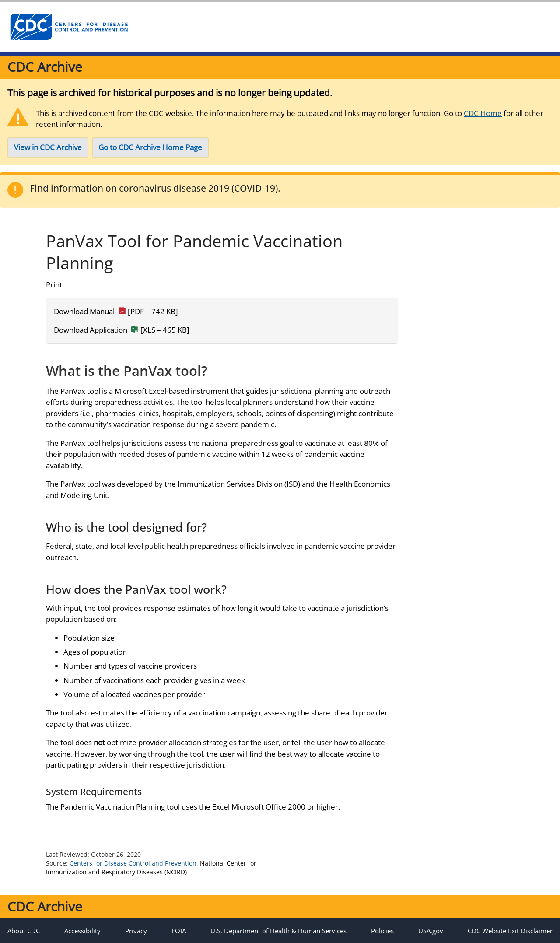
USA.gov (431, 931)
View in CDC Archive (48, 147)
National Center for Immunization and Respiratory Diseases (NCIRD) (151, 868)
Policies (382, 931)
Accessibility (82, 931)
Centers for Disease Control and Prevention (133, 863)
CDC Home (483, 113)
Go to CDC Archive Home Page (150, 147)
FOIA (179, 931)
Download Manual (116, 311)
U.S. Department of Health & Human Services (278, 931)
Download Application (122, 330)
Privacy (136, 931)
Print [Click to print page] (54, 285)
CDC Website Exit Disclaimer (510, 931)
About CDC (24, 931)
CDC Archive (45, 67)
